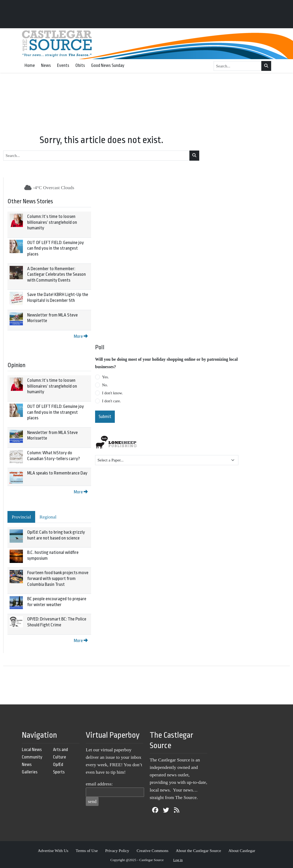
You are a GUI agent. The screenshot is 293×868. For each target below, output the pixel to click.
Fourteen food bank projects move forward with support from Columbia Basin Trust (58, 578)
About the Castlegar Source (198, 851)
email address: (99, 784)
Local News (32, 750)
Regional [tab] (48, 517)
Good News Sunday (108, 65)
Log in (178, 860)
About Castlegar (242, 851)
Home (30, 65)
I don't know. (112, 393)
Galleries (30, 772)
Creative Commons (152, 851)
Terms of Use (87, 851)
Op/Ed (58, 764)
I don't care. (111, 401)
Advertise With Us (53, 851)
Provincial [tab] (21, 517)
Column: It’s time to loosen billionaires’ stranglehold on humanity (52, 222)
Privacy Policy (117, 851)
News (46, 65)
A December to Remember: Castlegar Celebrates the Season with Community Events (56, 274)
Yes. (105, 377)
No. (105, 385)
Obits (80, 65)
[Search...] (238, 66)
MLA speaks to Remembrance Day (57, 473)
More (81, 336)
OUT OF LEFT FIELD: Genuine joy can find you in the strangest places (56, 248)
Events (63, 65)
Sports (59, 772)
